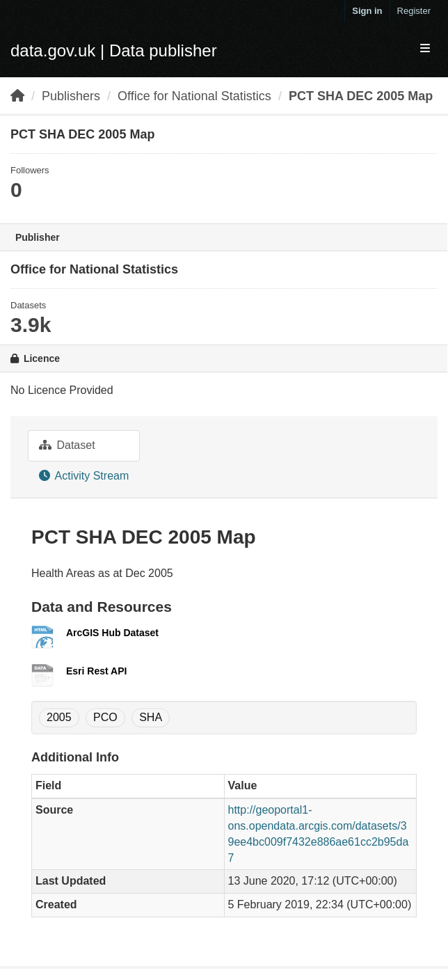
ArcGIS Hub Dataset (112, 633)
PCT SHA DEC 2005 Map (361, 96)
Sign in (367, 11)
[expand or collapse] (425, 49)
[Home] (17, 96)
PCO (105, 717)
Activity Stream (84, 476)
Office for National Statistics (194, 96)
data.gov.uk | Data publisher (114, 50)
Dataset (67, 445)
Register (414, 11)
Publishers (71, 96)
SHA (151, 717)
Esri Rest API (96, 671)
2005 (59, 717)
